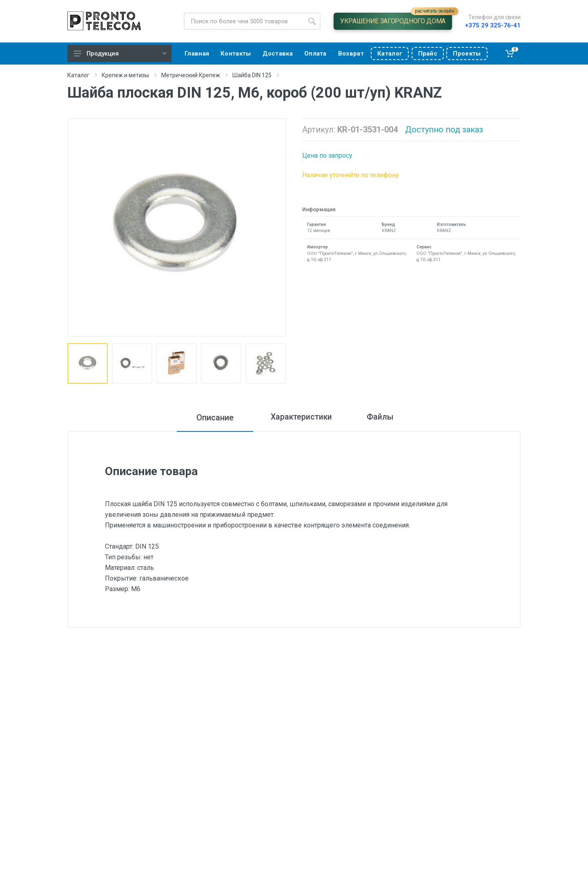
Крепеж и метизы (125, 75)
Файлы (383, 418)
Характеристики (299, 418)
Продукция (120, 54)
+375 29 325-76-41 (493, 25)
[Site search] (244, 21)
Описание (210, 418)
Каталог (78, 75)
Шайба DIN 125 (252, 75)
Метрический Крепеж (191, 75)
